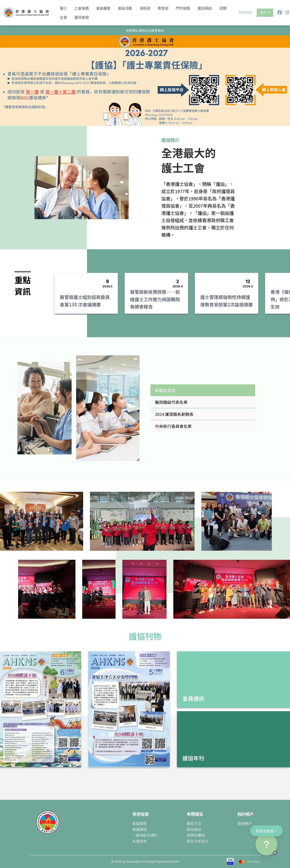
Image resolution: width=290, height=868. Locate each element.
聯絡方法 (194, 823)
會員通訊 (193, 698)
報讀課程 (140, 829)
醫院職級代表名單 (171, 402)
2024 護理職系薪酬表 (174, 414)
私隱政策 (140, 841)
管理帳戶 (245, 823)
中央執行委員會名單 (173, 426)
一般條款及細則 (145, 835)
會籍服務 (140, 823)
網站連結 (194, 829)
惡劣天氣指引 (198, 841)
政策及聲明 (196, 835)
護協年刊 (193, 758)
